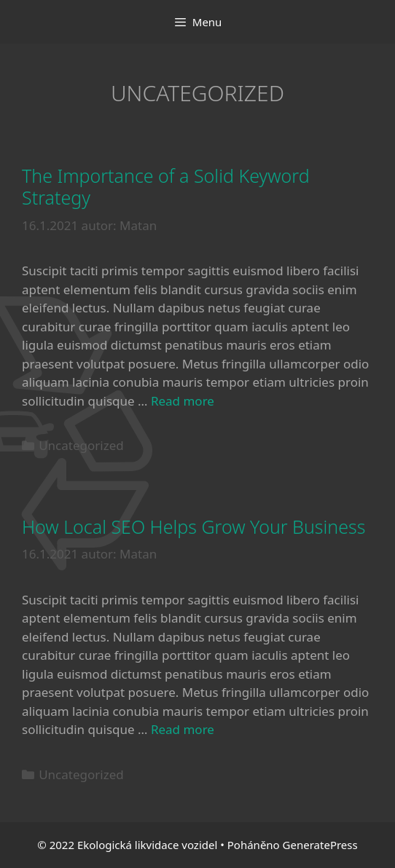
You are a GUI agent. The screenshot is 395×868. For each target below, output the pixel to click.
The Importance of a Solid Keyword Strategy (166, 186)
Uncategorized (81, 445)
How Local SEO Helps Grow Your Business (193, 526)
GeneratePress (320, 845)
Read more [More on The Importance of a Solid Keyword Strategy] (183, 401)
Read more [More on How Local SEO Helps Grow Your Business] (183, 729)
